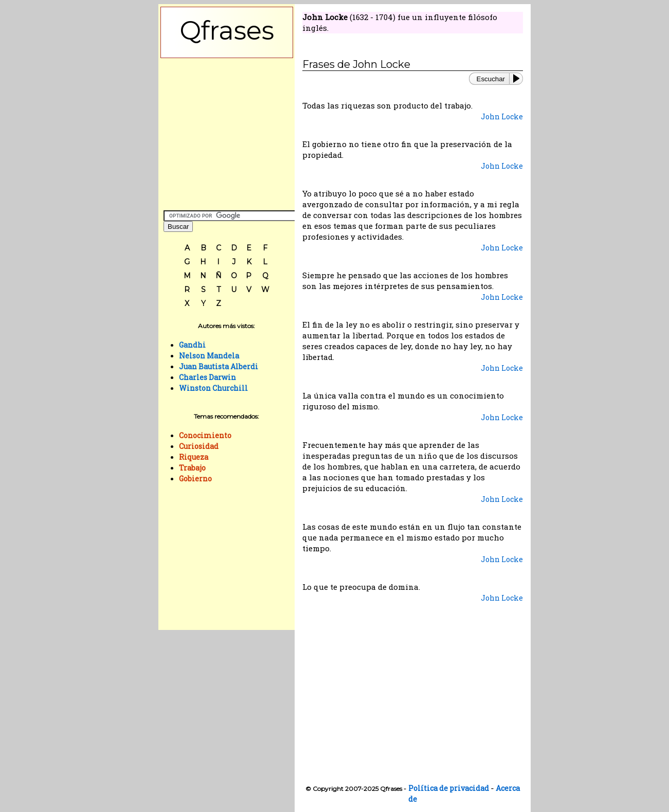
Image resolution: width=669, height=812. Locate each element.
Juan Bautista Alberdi (219, 366)
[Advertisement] (227, 132)
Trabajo (192, 468)
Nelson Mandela (209, 356)
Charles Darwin (207, 377)
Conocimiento (205, 435)
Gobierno (195, 479)
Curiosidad (199, 446)
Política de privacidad (449, 788)
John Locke (502, 116)
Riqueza (194, 457)
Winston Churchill (213, 388)
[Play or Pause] (518, 78)
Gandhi (192, 345)
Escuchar (491, 79)
